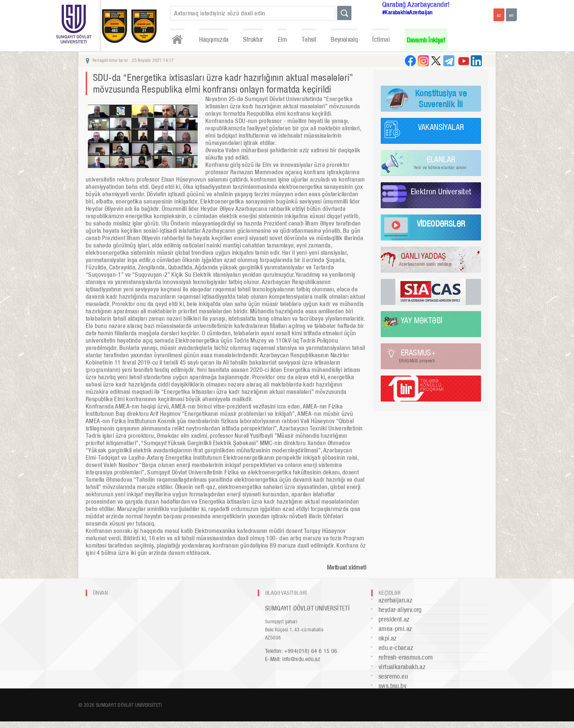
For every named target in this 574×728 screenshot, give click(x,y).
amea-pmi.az (395, 629)
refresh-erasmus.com (406, 657)
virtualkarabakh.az (402, 667)
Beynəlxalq (344, 39)
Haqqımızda (214, 39)
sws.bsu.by (392, 686)
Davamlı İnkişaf (426, 40)
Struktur (253, 39)
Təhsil (309, 39)
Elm (283, 39)
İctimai (381, 39)
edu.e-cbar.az (396, 648)
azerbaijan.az (395, 600)
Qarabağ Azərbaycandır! (416, 4)
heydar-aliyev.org (400, 610)
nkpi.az (388, 638)
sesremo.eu (393, 676)
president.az (394, 619)
